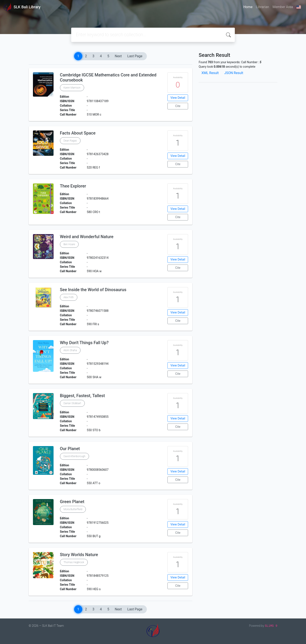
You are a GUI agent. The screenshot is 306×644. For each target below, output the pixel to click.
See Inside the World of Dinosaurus (93, 290)
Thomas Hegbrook (74, 562)
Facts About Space (78, 133)
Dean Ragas (70, 141)
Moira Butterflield (73, 509)
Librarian (262, 7)
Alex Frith (69, 297)
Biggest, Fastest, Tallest (82, 396)
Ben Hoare (69, 244)
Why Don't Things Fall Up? (84, 343)
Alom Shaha (70, 350)
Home (248, 7)
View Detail (178, 98)
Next (118, 56)
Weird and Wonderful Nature (87, 237)
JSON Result (234, 73)
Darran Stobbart (72, 403)
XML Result (210, 73)
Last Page (135, 56)
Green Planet (72, 502)
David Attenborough (74, 456)
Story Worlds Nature (79, 555)
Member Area (283, 7)
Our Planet (70, 449)
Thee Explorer (73, 186)
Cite (178, 106)
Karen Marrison (72, 88)
